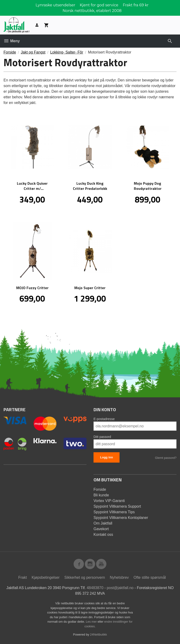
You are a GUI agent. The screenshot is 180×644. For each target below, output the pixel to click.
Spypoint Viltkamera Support (117, 506)
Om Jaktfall (103, 523)
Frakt (22, 577)
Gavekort (101, 529)
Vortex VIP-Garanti (109, 501)
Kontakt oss (103, 535)
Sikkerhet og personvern (85, 577)
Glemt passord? (166, 458)
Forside (10, 52)
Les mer (92, 622)
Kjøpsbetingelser (46, 577)
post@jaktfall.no (120, 588)
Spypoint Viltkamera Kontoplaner (121, 518)
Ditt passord (102, 437)
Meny (12, 41)
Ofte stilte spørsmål (150, 577)
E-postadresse (104, 419)
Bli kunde (101, 495)
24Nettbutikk (98, 634)
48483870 (95, 588)
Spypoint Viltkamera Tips (114, 512)
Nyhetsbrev (119, 577)
